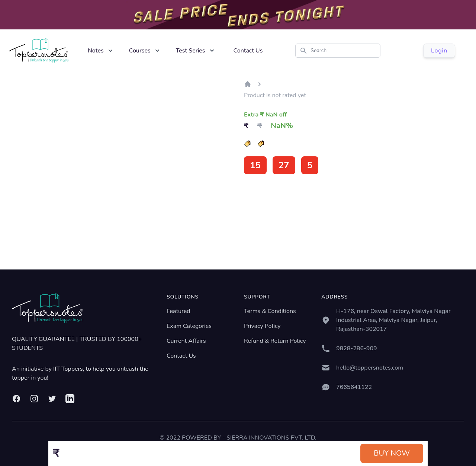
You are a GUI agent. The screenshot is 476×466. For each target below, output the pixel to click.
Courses (140, 51)
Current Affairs (186, 341)
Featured (178, 311)
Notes (96, 51)
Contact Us (248, 51)
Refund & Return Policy (275, 341)
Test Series (191, 51)
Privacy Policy (262, 326)
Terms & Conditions (270, 311)
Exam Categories (189, 326)
